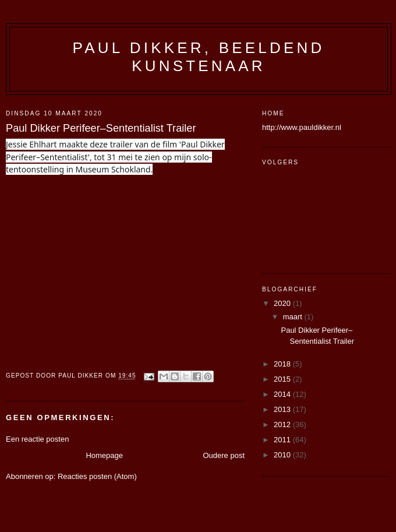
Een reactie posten (37, 439)
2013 (283, 409)
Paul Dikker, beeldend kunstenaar (199, 57)
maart (294, 317)
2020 (283, 303)
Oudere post (224, 455)
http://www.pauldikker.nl (302, 127)
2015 (283, 379)
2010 (283, 455)
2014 (283, 394)
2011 (283, 440)
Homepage (104, 455)
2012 (283, 424)
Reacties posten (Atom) (97, 476)
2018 (283, 364)
